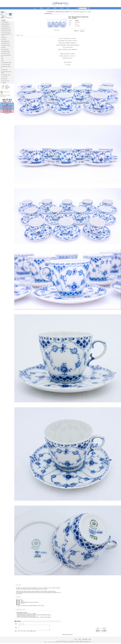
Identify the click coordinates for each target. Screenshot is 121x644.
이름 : (16, 624)
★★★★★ (34, 632)
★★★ (25, 632)
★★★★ (29, 632)
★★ (21, 632)
